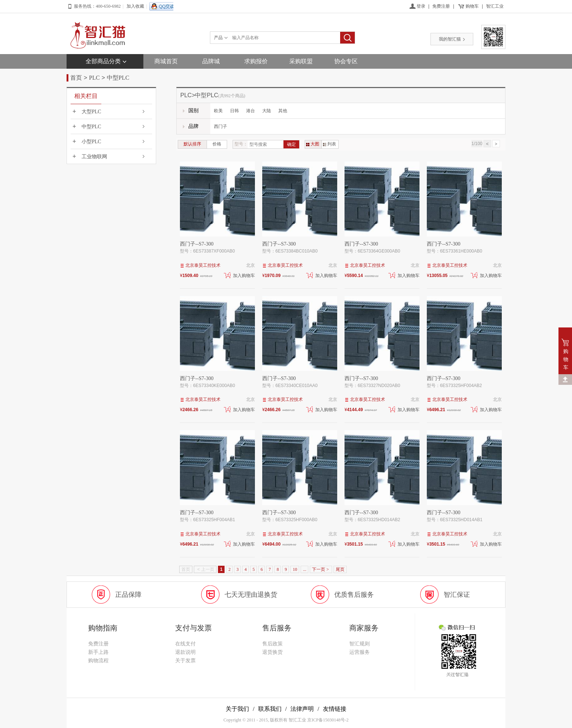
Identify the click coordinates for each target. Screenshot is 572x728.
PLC (94, 78)
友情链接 (335, 709)
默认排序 (192, 144)
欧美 (218, 111)
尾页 (340, 569)
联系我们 (270, 709)
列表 (330, 144)
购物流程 (98, 661)
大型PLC (91, 112)
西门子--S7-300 (197, 244)
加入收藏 (135, 6)
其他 (283, 111)
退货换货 (272, 652)
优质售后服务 (354, 595)
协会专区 (346, 61)
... (304, 569)
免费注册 (441, 6)
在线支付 (185, 644)
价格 (217, 144)
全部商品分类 (103, 61)
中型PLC (118, 78)
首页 (76, 78)
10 (295, 569)
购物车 (472, 6)
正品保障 (128, 595)
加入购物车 (239, 276)
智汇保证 (457, 595)
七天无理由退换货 (251, 595)
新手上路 (98, 652)
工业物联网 (94, 157)
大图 (313, 144)
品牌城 (211, 61)
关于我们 (237, 709)
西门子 (221, 126)
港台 (251, 111)
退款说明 (185, 652)
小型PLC (91, 142)
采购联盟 (301, 61)
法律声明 (302, 709)
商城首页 (166, 61)
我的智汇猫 (452, 39)
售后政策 (272, 644)
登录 (421, 6)
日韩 (234, 111)
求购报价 (256, 61)
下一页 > (321, 569)
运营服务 (360, 652)
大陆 (267, 111)
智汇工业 (495, 6)
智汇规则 (360, 644)
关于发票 (185, 661)
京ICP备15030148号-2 (328, 720)
